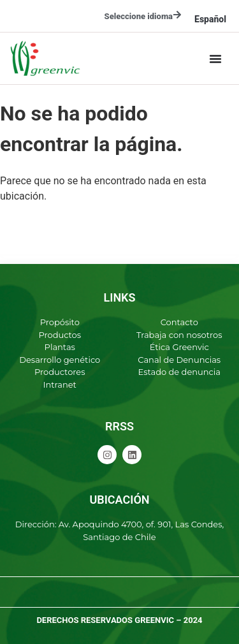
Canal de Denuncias (179, 360)
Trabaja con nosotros (179, 335)
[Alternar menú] (215, 59)
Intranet (60, 384)
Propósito (60, 322)
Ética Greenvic (179, 347)
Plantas (60, 347)
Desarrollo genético (60, 360)
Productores (60, 372)
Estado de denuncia (179, 372)
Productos (60, 335)
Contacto (179, 322)
